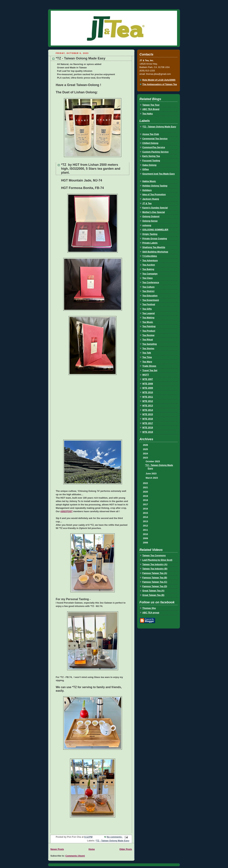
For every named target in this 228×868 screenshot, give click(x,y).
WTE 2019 (148, 432)
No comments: (115, 837)
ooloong (147, 225)
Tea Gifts (147, 309)
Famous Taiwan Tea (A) (155, 573)
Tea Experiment (151, 300)
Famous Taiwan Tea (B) (155, 578)
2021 (146, 488)
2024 (146, 454)
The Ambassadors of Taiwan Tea (160, 84)
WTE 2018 (148, 428)
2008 (146, 543)
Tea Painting (149, 326)
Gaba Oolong (149, 165)
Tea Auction (149, 265)
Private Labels (150, 243)
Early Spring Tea (151, 156)
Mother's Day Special (154, 212)
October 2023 (153, 461)
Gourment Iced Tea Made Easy (159, 174)
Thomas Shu (149, 608)
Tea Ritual (148, 340)
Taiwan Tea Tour (151, 105)
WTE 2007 (148, 379)
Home (92, 849)
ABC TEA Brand (151, 109)
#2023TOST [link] (66, 511)
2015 (146, 513)
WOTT (146, 375)
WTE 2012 (148, 401)
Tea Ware (147, 362)
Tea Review (148, 335)
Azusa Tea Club (151, 134)
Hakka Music (149, 181)
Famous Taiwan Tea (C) (155, 582)
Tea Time (147, 357)
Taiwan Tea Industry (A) (155, 564)
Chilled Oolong (150, 143)
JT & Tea (147, 203)
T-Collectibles (150, 256)
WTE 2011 (148, 397)
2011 (146, 530)
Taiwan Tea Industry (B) (155, 569)
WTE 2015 (148, 414)
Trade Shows (149, 366)
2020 (146, 492)
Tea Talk (147, 353)
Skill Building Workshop (155, 252)
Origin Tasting (150, 234)
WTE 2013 (148, 406)
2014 (146, 517)
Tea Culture (148, 287)
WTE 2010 (148, 392)
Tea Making (148, 318)
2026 (146, 445)
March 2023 (152, 478)
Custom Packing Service (155, 152)
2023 (146, 458)
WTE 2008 (148, 384)
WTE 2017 (148, 423)
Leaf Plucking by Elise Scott (157, 560)
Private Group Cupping (155, 239)
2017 (146, 504)
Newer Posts (57, 849)
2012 (146, 526)
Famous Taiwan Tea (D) (155, 586)
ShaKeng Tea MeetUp (154, 247)
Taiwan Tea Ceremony (154, 556)
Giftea (146, 169)
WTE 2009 (148, 388)
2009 (146, 538)
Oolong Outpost (151, 216)
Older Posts (126, 849)
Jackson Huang (151, 199)
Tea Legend (148, 313)
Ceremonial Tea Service (155, 139)
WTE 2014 (148, 410)
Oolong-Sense (150, 221)
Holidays (147, 190)
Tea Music (148, 322)
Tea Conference (151, 282)
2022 (146, 483)
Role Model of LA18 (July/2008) (159, 80)
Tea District (148, 291)
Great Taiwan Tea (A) (153, 591)
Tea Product (149, 331)
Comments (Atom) (75, 856)
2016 (146, 509)
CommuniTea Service (154, 147)
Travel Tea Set (150, 370)
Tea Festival (149, 304)
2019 (146, 496)
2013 (146, 521)
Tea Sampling (150, 344)
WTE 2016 (148, 419)
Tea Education (150, 296)
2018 (146, 500)
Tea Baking (148, 269)
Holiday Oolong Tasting (155, 186)
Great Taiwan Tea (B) (153, 595)
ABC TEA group (151, 613)
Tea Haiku (148, 114)
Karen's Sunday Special (155, 208)
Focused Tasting (151, 161)
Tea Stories (148, 349)
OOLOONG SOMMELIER (155, 230)
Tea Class (147, 278)
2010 (146, 534)
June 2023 (151, 474)
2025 (146, 449)
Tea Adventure (150, 261)
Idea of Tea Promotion (154, 195)
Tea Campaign (150, 274)
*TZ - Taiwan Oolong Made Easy (81, 58)
